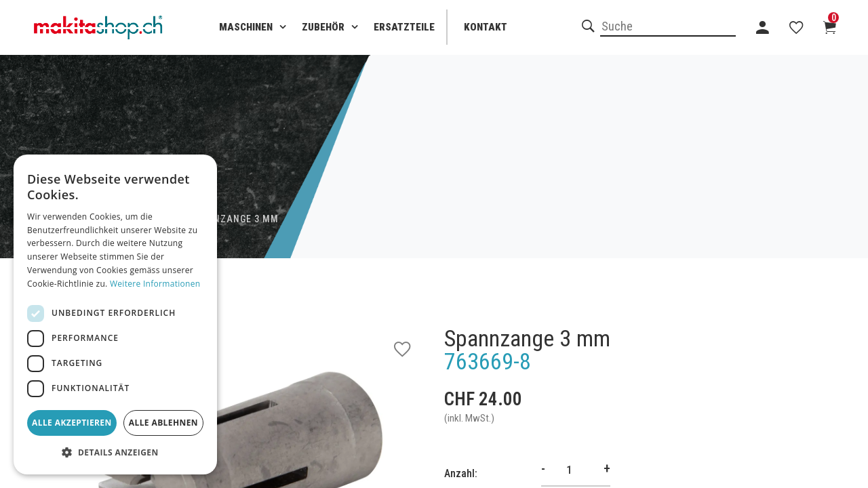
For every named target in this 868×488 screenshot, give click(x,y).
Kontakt (486, 27)
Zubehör (323, 27)
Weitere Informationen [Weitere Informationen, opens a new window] (155, 284)
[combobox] (668, 27)
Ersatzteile (404, 27)
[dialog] (115, 314)
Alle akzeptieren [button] (72, 423)
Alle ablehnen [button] (163, 423)
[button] (115, 453)
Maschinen (246, 27)
